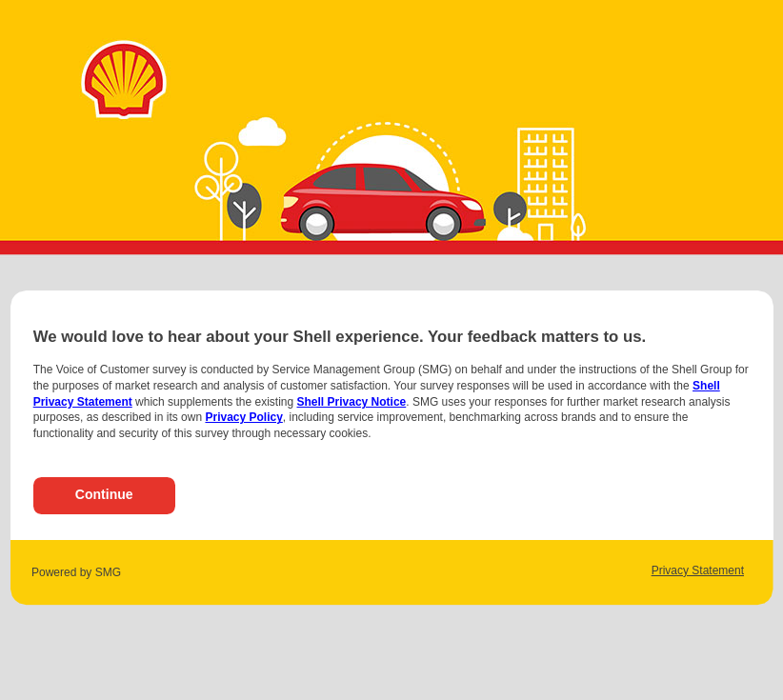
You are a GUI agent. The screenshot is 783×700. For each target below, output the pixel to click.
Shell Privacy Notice (352, 402)
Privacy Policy (243, 417)
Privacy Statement (698, 570)
